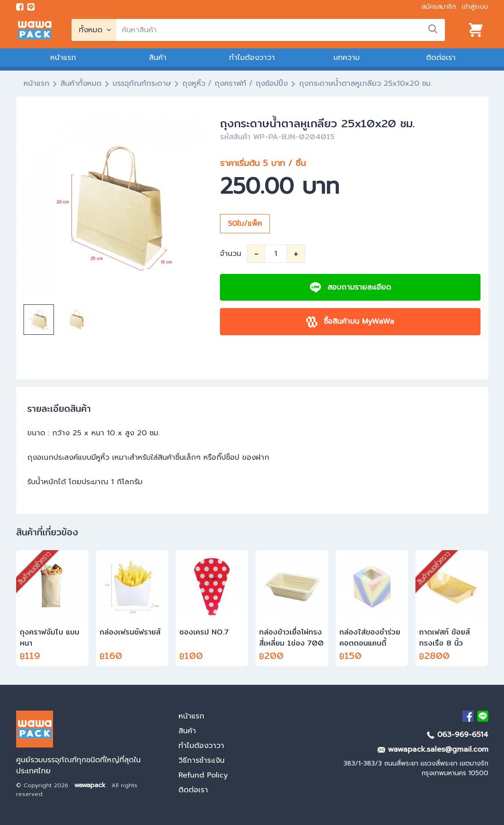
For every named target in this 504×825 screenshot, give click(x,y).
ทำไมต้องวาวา (252, 58)
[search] (281, 30)
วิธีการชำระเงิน (202, 760)
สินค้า (158, 58)
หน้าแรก (63, 58)
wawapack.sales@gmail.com (433, 749)
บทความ (347, 58)
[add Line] (483, 716)
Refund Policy (203, 775)
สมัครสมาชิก (439, 7)
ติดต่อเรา (441, 58)
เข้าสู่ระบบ (475, 7)
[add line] (31, 7)
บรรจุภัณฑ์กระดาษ (142, 83)
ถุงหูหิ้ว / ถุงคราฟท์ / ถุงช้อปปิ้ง (235, 83)
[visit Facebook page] (20, 7)
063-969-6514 (458, 735)
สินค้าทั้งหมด (81, 83)
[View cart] (476, 30)
